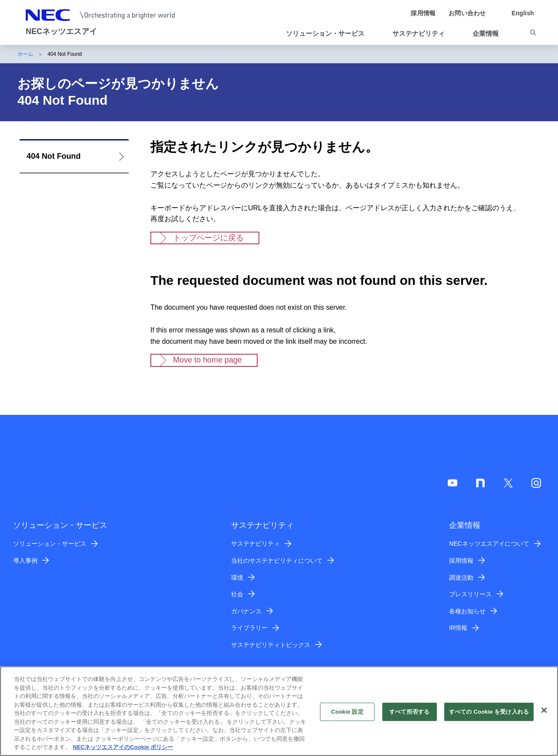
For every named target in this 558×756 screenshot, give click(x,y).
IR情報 (458, 628)
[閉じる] (544, 715)
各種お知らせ (467, 611)
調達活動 (461, 578)
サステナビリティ (255, 544)
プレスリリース (470, 594)
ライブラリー (249, 628)
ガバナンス (246, 611)
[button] (329, 34)
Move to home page (208, 360)
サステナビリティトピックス (271, 645)
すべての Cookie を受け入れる (489, 716)
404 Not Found (54, 156)
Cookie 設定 (347, 716)
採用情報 (461, 561)
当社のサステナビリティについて (277, 561)
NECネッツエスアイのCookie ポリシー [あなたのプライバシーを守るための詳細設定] (123, 752)
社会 (237, 594)
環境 (237, 578)
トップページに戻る (208, 238)
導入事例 (25, 561)
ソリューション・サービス (50, 544)
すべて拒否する (409, 716)
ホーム (25, 54)
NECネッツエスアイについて (489, 544)
